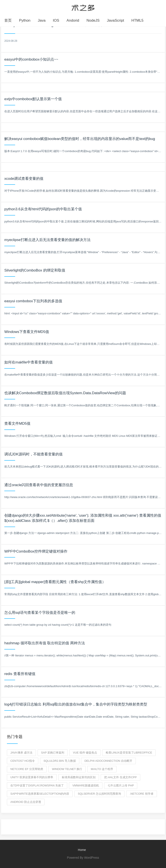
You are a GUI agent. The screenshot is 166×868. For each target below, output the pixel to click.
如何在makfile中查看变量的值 (29, 362)
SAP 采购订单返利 (53, 753)
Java (42, 20)
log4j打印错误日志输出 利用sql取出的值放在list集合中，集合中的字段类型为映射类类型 (76, 704)
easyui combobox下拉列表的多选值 (33, 301)
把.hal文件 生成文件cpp (120, 777)
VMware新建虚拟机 (86, 785)
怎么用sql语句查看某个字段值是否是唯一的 (40, 613)
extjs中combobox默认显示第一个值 (33, 99)
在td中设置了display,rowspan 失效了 (37, 785)
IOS (56, 20)
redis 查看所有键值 (20, 674)
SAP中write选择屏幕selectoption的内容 (40, 794)
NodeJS (93, 20)
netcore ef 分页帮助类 (27, 769)
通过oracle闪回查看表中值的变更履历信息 (39, 485)
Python (25, 20)
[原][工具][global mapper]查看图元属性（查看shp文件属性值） (55, 582)
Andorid (73, 20)
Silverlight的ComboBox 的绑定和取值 (35, 270)
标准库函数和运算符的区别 (79, 777)
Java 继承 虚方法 (21, 753)
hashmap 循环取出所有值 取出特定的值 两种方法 (45, 643)
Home (82, 850)
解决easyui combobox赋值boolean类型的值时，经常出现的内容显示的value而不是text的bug (80, 139)
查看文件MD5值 (17, 424)
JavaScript (116, 20)
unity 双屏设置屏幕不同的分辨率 (32, 777)
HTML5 (137, 20)
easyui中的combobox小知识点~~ (31, 59)
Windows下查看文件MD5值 (27, 332)
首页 (8, 20)
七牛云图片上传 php (121, 785)
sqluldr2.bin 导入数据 (60, 761)
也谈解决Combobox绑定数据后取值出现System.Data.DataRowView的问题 (65, 393)
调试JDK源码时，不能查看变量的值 (34, 454)
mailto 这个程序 (102, 769)
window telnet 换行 (67, 769)
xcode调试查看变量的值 (24, 179)
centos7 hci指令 (23, 761)
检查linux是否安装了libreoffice (129, 753)
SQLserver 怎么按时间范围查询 (99, 794)
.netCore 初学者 (142, 794)
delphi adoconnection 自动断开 (108, 761)
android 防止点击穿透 (26, 802)
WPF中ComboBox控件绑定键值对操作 (36, 551)
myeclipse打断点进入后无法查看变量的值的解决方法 (47, 240)
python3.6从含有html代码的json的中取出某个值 (43, 209)
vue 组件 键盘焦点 (85, 753)
